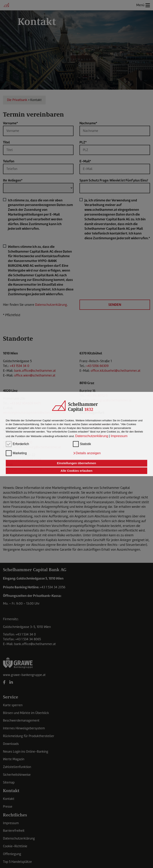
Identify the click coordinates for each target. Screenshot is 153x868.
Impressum (119, 436)
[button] (87, 453)
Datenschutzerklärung (92, 436)
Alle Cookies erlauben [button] (76, 471)
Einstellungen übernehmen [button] (76, 463)
